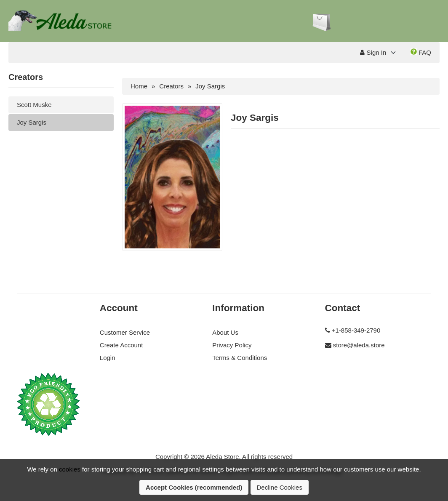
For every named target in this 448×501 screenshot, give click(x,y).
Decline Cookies (280, 487)
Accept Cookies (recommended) (194, 487)
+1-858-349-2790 (356, 330)
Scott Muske (34, 105)
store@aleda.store (359, 345)
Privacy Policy (232, 345)
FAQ (421, 52)
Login (108, 358)
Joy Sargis (32, 122)
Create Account (121, 345)
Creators (171, 86)
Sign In (373, 52)
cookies (70, 469)
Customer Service (125, 332)
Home (139, 86)
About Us (225, 332)
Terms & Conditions (240, 358)
